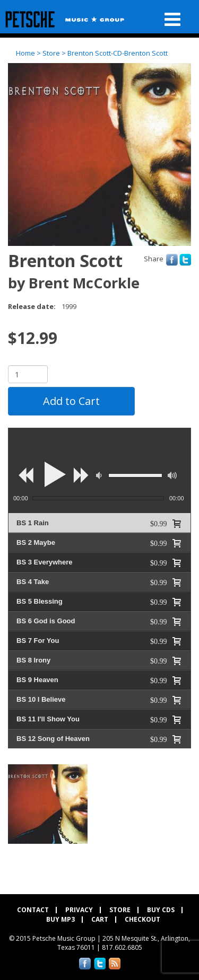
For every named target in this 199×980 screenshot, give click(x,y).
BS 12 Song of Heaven (53, 739)
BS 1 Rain (33, 523)
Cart (100, 920)
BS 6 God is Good (46, 621)
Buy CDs (161, 910)
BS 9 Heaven (37, 680)
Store (51, 53)
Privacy (79, 910)
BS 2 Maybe (36, 542)
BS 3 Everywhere (45, 562)
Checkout (142, 920)
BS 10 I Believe (41, 699)
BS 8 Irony (33, 660)
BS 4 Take (33, 582)
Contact (33, 910)
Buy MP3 (60, 920)
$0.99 (159, 523)
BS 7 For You (38, 641)
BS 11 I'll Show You (48, 719)
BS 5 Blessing (40, 601)
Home (25, 53)
